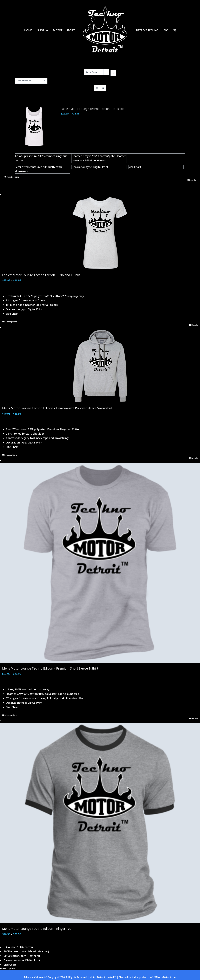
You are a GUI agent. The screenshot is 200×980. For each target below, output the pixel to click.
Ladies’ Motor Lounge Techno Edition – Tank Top (93, 109)
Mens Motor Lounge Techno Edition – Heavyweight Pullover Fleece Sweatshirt (57, 408)
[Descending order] (113, 73)
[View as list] (103, 88)
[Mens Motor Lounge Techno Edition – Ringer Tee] (100, 823)
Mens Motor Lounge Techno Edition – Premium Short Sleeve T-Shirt (50, 668)
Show (24, 81)
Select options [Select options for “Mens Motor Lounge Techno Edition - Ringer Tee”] (8, 968)
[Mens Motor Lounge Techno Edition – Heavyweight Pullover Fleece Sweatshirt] (100, 366)
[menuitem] (31, 30)
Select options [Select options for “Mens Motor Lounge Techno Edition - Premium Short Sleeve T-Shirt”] (11, 715)
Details (192, 180)
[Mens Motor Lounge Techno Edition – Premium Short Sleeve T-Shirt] (100, 563)
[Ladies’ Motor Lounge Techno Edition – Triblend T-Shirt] (100, 233)
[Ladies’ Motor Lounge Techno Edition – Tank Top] (34, 127)
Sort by (91, 72)
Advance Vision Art (34, 977)
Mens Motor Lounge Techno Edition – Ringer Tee (37, 929)
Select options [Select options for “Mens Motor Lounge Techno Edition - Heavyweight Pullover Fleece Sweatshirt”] (11, 455)
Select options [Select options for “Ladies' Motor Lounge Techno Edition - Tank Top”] (13, 177)
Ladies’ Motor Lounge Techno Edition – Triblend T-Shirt (41, 275)
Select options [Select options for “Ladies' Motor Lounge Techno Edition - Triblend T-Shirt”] (11, 322)
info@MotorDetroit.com (163, 977)
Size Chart (135, 167)
